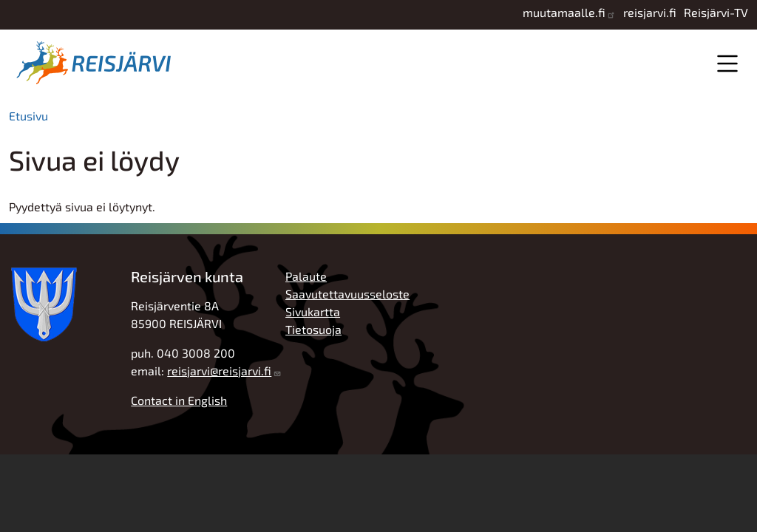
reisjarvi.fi (650, 12)
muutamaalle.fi (564, 12)
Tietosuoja (313, 329)
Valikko (727, 63)
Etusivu (28, 116)
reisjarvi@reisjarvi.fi (219, 371)
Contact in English (179, 400)
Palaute (306, 276)
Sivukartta (313, 311)
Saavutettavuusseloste (347, 294)
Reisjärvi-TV (716, 12)
